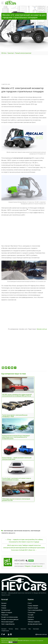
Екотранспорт (6, 610)
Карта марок (36, 629)
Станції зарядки (33, 606)
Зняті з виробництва (8, 624)
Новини (4, 608)
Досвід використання (35, 624)
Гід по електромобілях (35, 610)
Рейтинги (31, 619)
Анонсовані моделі (7, 622)
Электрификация (8, 531)
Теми (30, 629)
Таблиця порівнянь (34, 622)
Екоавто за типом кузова (10, 617)
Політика (11, 629)
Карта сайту (23, 629)
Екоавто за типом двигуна (10, 619)
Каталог (4, 603)
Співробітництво (5, 631)
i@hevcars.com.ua (41, 634)
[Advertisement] (24, 70)
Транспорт (11, 53)
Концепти (31, 617)
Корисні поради (33, 608)
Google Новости (37, 566)
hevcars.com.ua (42, 329)
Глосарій (30, 615)
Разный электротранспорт (23, 53)
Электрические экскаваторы (22, 531)
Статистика (31, 613)
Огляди (4, 606)
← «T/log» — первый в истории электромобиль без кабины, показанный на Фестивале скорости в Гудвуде (24, 541)
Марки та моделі (7, 613)
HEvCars (4, 53)
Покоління (5, 615)
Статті (30, 603)
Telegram (28, 566)
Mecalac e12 (12, 533)
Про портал (4, 629)
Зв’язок (17, 629)
